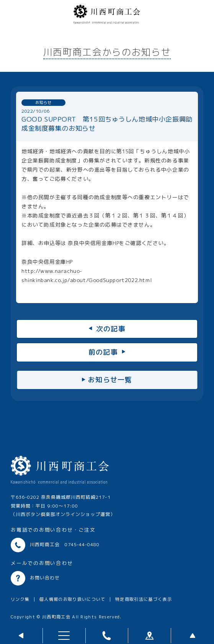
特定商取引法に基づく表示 (144, 599)
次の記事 (111, 329)
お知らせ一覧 (110, 380)
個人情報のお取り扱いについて (73, 599)
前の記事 (103, 352)
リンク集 (20, 599)
